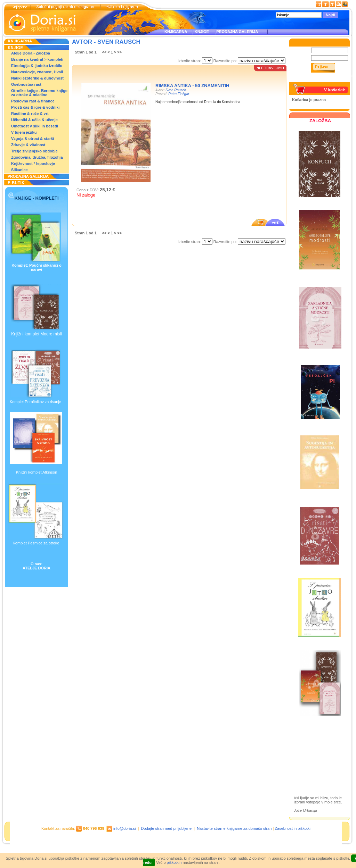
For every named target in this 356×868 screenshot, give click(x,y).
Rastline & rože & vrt (30, 114)
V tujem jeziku (24, 132)
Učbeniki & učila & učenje (34, 120)
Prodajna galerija (317, 760)
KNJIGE (201, 32)
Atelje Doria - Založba (31, 53)
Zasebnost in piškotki (293, 828)
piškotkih (174, 862)
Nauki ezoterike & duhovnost (37, 78)
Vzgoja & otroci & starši (33, 139)
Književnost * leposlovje (33, 164)
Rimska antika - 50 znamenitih (192, 86)
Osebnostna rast (26, 84)
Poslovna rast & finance (33, 101)
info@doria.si (124, 828)
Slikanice (19, 170)
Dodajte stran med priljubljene (167, 828)
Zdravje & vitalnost (28, 145)
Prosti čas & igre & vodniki (35, 107)
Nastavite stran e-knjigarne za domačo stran (234, 828)
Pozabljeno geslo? (308, 80)
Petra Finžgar (179, 94)
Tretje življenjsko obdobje (34, 151)
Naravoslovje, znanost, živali (37, 72)
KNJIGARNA (176, 32)
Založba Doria (314, 739)
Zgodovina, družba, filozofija (37, 157)
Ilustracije (309, 768)
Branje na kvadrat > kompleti (37, 59)
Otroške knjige (314, 748)
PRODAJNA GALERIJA (237, 32)
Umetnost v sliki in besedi (35, 126)
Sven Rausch (176, 90)
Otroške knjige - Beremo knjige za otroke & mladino (39, 93)
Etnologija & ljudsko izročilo (37, 66)
